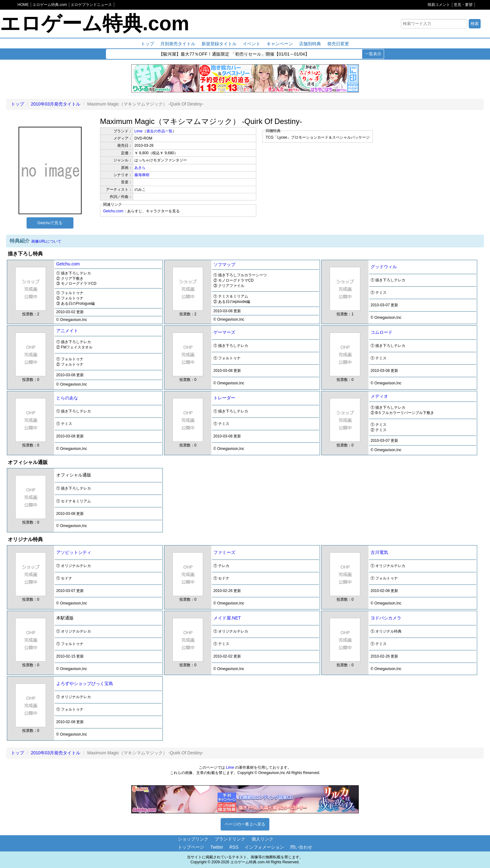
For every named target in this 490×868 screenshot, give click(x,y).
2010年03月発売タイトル (56, 104)
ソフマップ (224, 264)
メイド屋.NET (227, 618)
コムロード (382, 332)
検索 (475, 24)
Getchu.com (113, 211)
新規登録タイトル (219, 44)
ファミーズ (224, 552)
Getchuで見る (50, 223)
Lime (138, 131)
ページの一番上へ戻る (245, 824)
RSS (234, 847)
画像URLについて (46, 241)
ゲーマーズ (224, 332)
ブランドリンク (230, 839)
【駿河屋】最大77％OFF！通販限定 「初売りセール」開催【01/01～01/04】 (234, 54)
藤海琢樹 (142, 175)
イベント (252, 44)
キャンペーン (280, 44)
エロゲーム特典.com (95, 23)
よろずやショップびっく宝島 (85, 683)
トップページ (191, 847)
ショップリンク (193, 839)
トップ (147, 44)
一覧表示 (373, 54)
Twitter (217, 847)
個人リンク (262, 839)
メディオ (379, 396)
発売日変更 (338, 44)
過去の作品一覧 (159, 131)
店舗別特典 (310, 44)
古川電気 (379, 552)
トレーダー (224, 398)
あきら (140, 168)
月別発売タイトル (178, 44)
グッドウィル (384, 267)
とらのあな (67, 398)
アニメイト (67, 331)
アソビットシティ (74, 552)
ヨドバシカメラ (386, 618)
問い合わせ (301, 847)
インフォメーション (264, 847)
